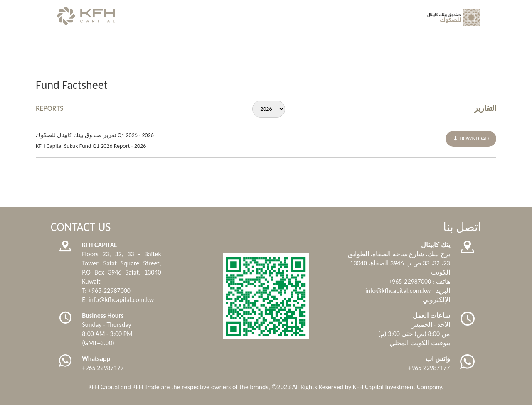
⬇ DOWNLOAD (471, 139)
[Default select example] (269, 109)
